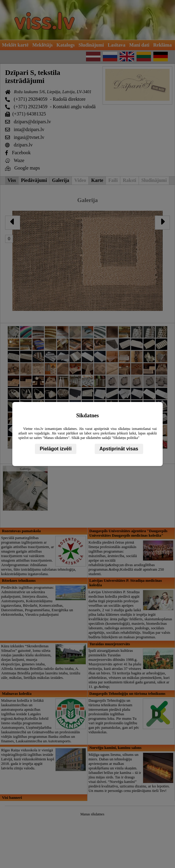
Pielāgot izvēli (56, 449)
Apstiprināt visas (119, 449)
